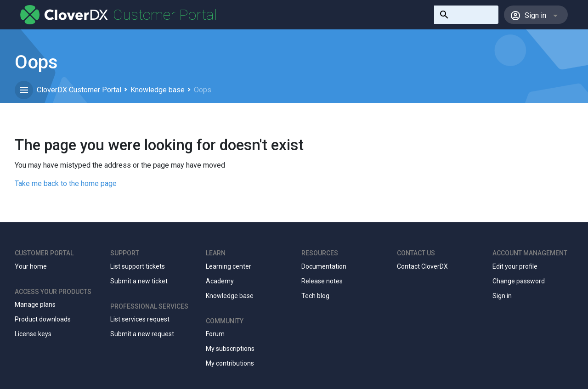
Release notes (322, 281)
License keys (33, 334)
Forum (215, 334)
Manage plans (35, 304)
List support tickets (138, 266)
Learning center (229, 266)
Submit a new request (142, 334)
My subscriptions (230, 349)
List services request (140, 319)
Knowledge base (158, 90)
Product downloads (43, 319)
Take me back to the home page (66, 183)
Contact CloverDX (422, 266)
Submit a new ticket (139, 281)
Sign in (502, 296)
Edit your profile (515, 266)
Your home (31, 266)
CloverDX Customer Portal (79, 90)
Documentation (324, 266)
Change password (519, 281)
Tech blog (315, 296)
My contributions (230, 363)
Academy (220, 281)
